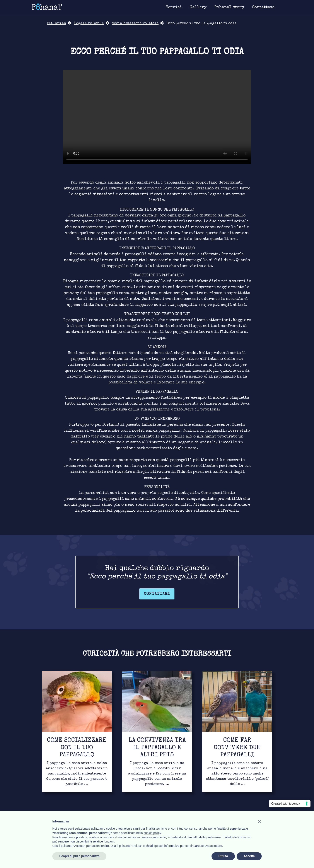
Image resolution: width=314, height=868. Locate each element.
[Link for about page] (229, 8)
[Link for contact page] (264, 8)
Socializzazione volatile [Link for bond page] (135, 24)
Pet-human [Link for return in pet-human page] (57, 24)
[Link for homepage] (47, 7)
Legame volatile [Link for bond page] (89, 24)
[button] (259, 821)
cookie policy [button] (152, 833)
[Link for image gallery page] (198, 8)
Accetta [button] (249, 856)
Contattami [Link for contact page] (157, 594)
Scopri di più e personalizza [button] (79, 856)
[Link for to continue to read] (77, 731)
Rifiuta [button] (223, 856)
